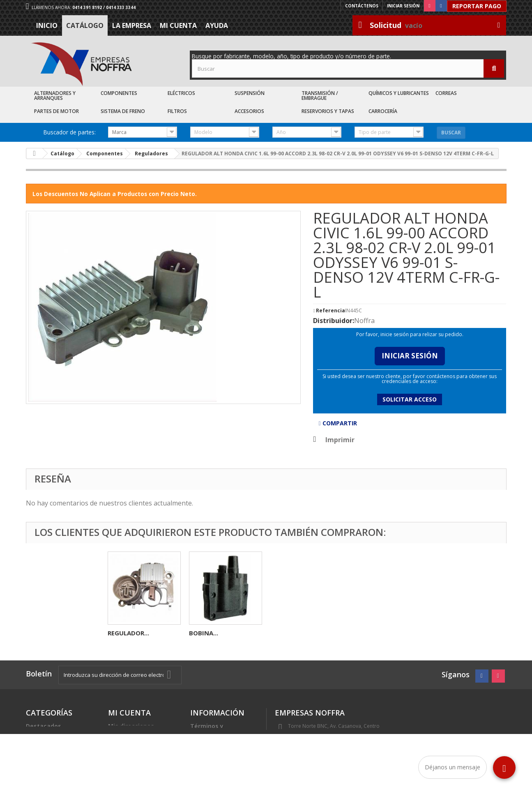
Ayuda (217, 25)
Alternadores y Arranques (55, 96)
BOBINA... (366, 633)
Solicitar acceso (410, 399)
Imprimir (340, 440)
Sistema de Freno (123, 111)
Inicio (47, 25)
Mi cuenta (178, 25)
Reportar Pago (477, 6)
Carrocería (383, 111)
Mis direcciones (131, 726)
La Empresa (132, 25)
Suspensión (250, 93)
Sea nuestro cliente (219, 762)
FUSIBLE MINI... (130, 633)
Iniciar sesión (403, 6)
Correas (446, 93)
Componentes (119, 93)
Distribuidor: (334, 321)
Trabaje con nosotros (222, 752)
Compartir (337, 423)
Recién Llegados (50, 746)
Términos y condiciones (208, 729)
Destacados (44, 726)
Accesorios (249, 111)
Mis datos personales (140, 736)
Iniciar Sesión (410, 356)
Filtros (177, 111)
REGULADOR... (210, 633)
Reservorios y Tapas (328, 111)
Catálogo (85, 25)
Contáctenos (362, 6)
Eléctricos (181, 93)
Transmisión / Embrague (320, 96)
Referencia (330, 311)
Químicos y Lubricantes (399, 93)
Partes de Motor (56, 111)
